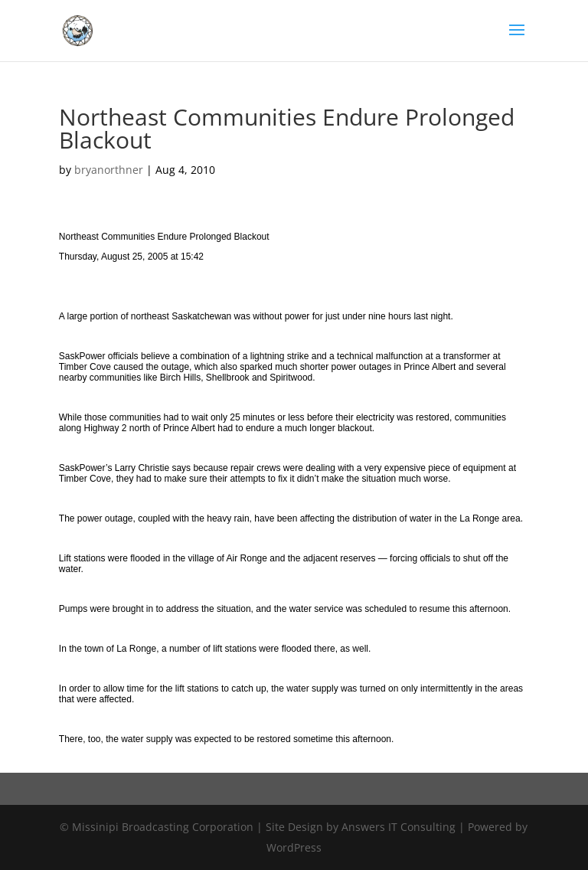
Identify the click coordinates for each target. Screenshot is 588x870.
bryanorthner (109, 170)
